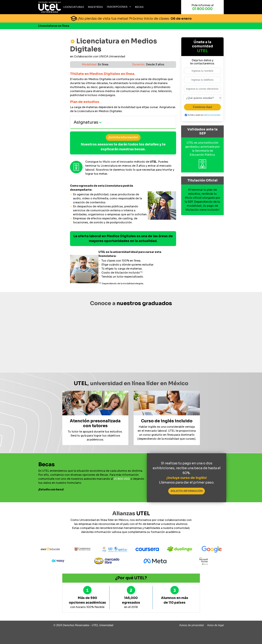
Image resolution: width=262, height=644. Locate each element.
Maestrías (95, 7)
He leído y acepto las (204, 115)
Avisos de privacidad (191, 625)
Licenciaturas (74, 7)
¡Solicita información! (123, 137)
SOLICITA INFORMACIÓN (187, 491)
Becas (139, 7)
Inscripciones (117, 7)
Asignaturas (88, 122)
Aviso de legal (215, 625)
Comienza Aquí (202, 107)
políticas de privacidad (212, 115)
